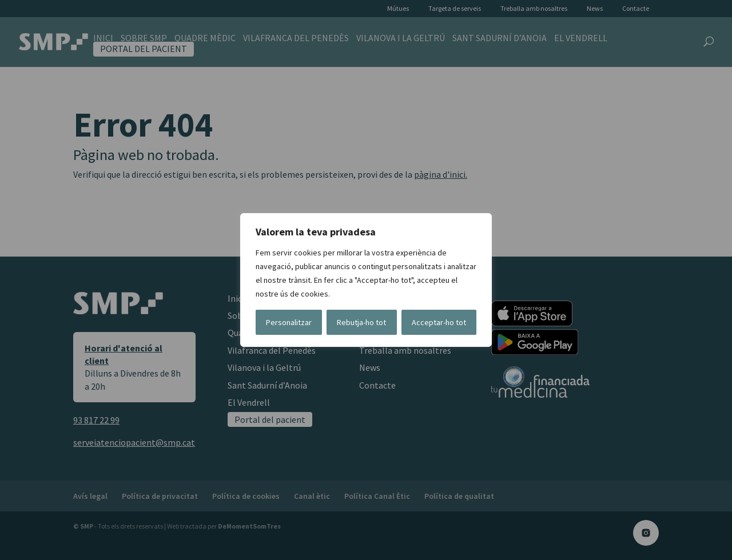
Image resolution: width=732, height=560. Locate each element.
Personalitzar (289, 322)
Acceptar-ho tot (439, 322)
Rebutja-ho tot (361, 322)
